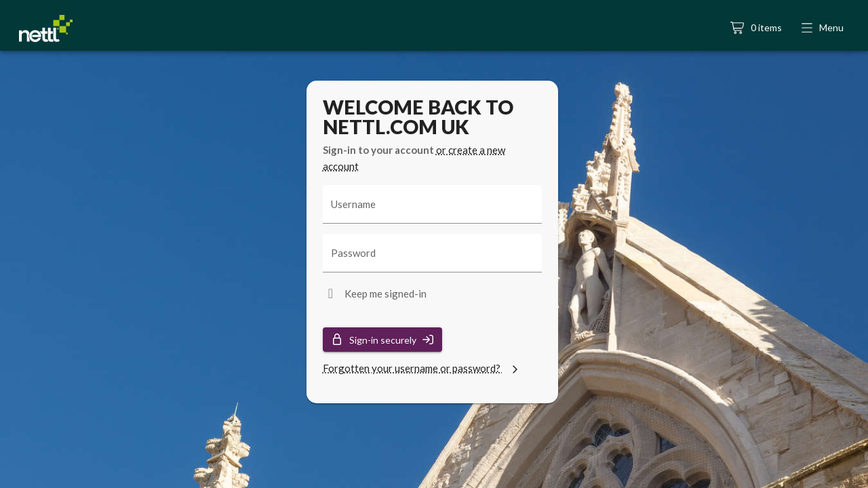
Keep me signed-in (386, 293)
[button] (824, 28)
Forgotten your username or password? (422, 368)
